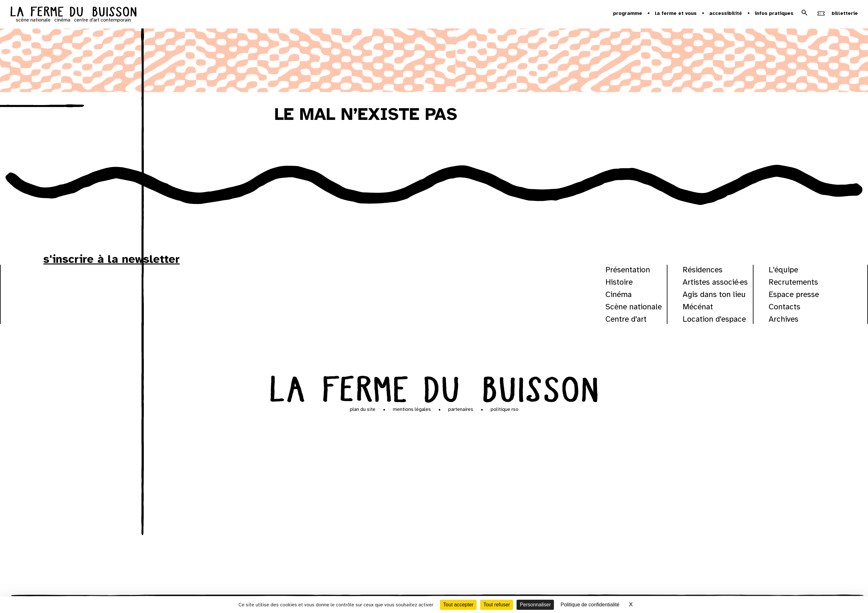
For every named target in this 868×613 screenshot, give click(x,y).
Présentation (628, 270)
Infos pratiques (774, 13)
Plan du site (363, 409)
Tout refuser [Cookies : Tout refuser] (497, 605)
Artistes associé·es (715, 282)
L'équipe (783, 270)
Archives (784, 319)
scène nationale (33, 20)
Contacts (784, 307)
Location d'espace (714, 319)
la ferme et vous (676, 13)
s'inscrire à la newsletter (112, 259)
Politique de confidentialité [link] (590, 605)
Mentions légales (412, 409)
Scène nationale (634, 307)
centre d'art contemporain (102, 20)
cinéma (62, 20)
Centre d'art (626, 319)
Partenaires (461, 409)
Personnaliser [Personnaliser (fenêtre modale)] (535, 605)
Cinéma (619, 294)
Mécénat (698, 307)
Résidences (703, 270)
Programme (628, 13)
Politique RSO (505, 409)
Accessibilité (726, 13)
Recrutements (793, 282)
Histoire (619, 282)
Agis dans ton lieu (714, 294)
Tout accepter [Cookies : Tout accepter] (458, 605)
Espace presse (794, 294)
